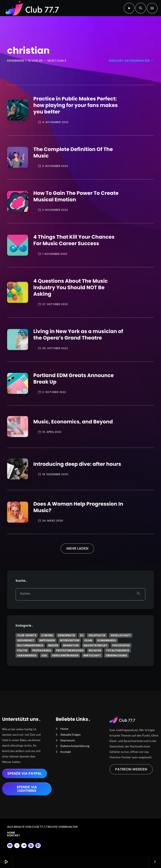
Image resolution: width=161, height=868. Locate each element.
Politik (22, 650)
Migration (71, 645)
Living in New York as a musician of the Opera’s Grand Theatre (78, 335)
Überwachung (116, 655)
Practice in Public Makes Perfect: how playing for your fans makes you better (75, 105)
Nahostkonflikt (95, 645)
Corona (47, 635)
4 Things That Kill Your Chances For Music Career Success (74, 240)
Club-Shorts (27, 635)
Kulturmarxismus (30, 645)
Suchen (25, 594)
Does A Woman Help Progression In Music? (78, 507)
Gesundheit (26, 640)
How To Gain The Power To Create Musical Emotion (76, 197)
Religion (95, 650)
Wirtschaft (92, 655)
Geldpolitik (97, 635)
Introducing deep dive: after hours (77, 464)
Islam (88, 640)
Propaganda (42, 650)
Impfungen (47, 640)
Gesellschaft (121, 635)
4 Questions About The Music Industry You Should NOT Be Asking (71, 288)
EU (82, 635)
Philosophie (121, 645)
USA (44, 655)
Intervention (70, 640)
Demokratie (67, 635)
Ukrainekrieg (27, 655)
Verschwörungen (65, 655)
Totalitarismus (118, 650)
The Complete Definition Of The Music (73, 153)
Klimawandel (107, 640)
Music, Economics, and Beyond (73, 422)
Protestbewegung (70, 650)
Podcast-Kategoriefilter (131, 61)
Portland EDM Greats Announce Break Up (74, 379)
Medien (53, 645)
